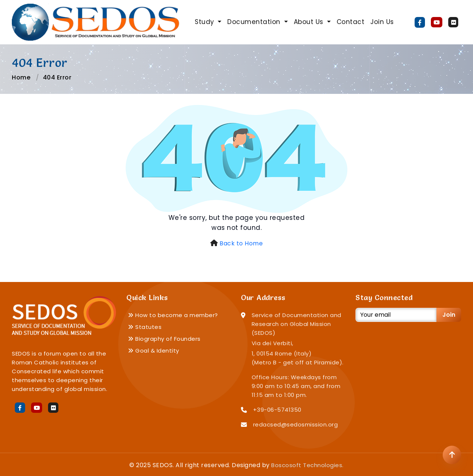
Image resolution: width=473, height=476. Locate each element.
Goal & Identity (154, 351)
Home (21, 77)
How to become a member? (173, 315)
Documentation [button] (255, 22)
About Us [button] (310, 22)
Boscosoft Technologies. (307, 465)
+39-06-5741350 (277, 410)
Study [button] (205, 22)
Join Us (382, 22)
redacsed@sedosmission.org (296, 424)
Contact (351, 22)
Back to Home (241, 243)
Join (449, 315)
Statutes (145, 327)
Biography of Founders (164, 339)
